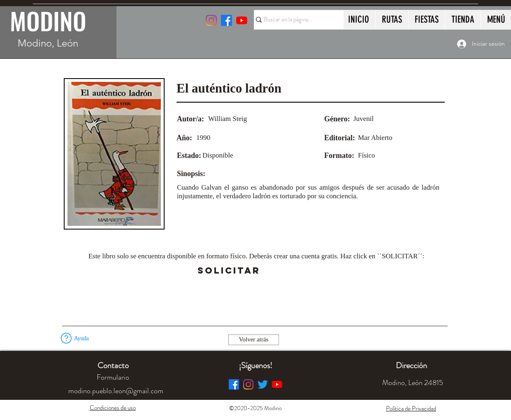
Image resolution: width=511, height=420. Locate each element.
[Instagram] (211, 20)
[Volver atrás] (254, 340)
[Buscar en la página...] (295, 20)
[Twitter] (263, 384)
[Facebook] (234, 384)
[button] (283, 271)
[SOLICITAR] (229, 271)
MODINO (48, 21)
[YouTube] (242, 20)
